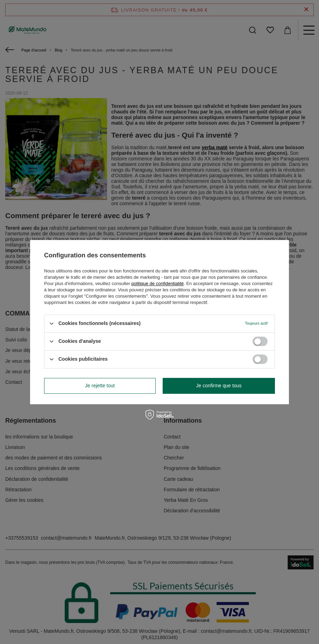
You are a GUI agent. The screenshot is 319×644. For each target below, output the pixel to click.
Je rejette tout (100, 386)
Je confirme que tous (219, 386)
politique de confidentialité (158, 283)
